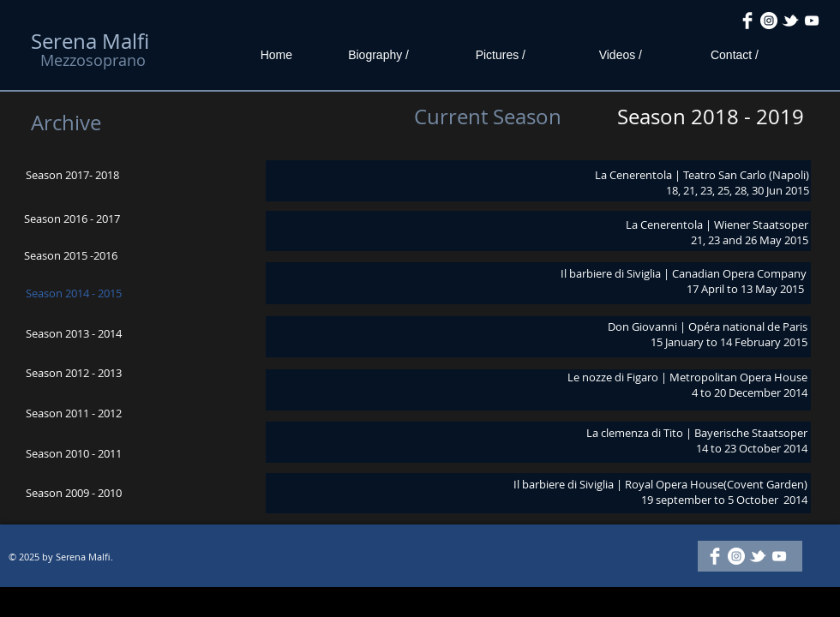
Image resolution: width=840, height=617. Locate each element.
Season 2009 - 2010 (74, 493)
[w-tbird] (790, 21)
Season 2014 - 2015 (74, 293)
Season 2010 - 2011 (74, 453)
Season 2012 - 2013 (74, 373)
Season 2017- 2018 (72, 175)
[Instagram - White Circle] (769, 21)
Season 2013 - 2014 (74, 333)
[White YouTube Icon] (812, 21)
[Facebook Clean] (747, 21)
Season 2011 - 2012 (74, 413)
